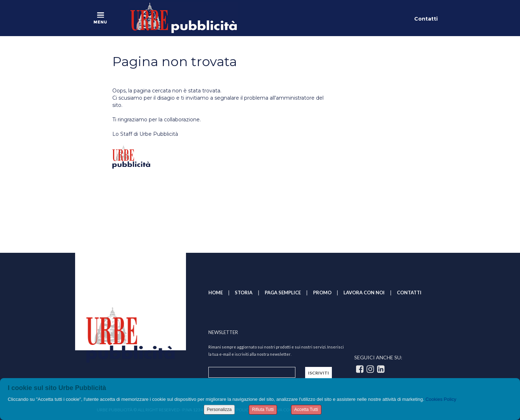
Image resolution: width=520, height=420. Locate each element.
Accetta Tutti (306, 410)
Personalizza (219, 410)
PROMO (322, 293)
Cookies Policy (441, 399)
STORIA (244, 293)
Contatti (426, 19)
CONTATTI (409, 293)
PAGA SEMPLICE (283, 293)
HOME (216, 293)
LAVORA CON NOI (364, 293)
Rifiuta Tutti (263, 410)
